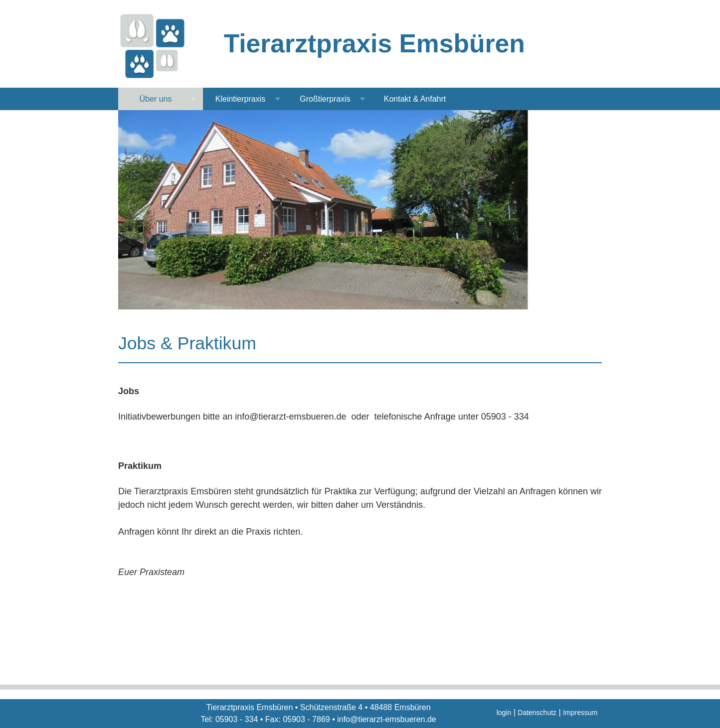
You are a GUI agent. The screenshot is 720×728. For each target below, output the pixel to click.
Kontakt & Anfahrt (415, 99)
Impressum (580, 713)
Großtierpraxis (325, 99)
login (504, 713)
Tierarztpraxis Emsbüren (374, 43)
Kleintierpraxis (240, 99)
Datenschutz (537, 713)
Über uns (156, 99)
